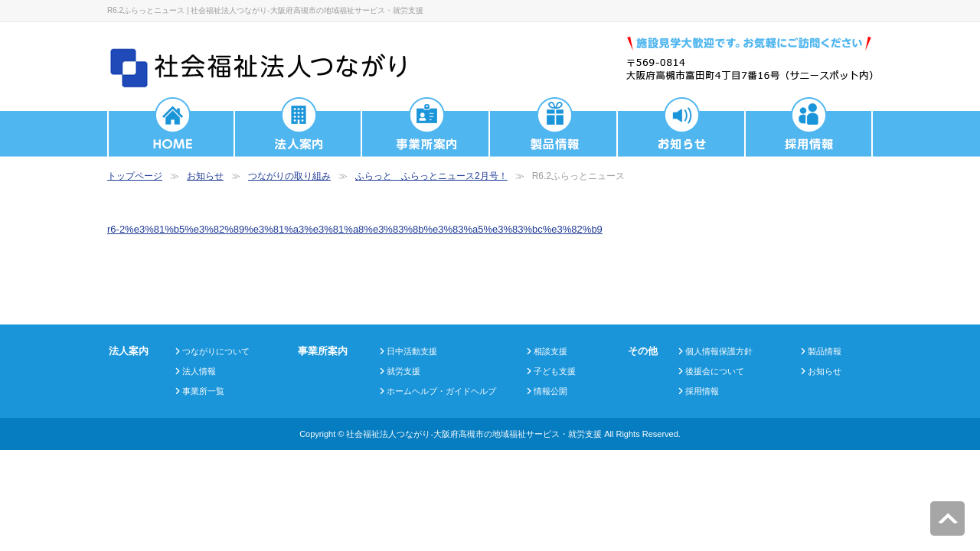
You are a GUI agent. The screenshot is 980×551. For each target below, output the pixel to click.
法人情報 (199, 371)
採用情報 (702, 391)
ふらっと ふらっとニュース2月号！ (431, 176)
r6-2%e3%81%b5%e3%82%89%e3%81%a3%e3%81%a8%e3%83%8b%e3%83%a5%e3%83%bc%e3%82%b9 (355, 229)
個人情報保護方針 (719, 351)
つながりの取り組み (289, 176)
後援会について (715, 371)
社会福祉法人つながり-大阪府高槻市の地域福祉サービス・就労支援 (474, 434)
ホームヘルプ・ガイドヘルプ (441, 391)
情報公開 (550, 391)
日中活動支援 (412, 351)
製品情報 (825, 351)
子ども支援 (555, 371)
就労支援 (403, 371)
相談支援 (550, 351)
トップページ (135, 176)
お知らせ (205, 176)
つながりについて (216, 351)
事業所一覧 (203, 391)
